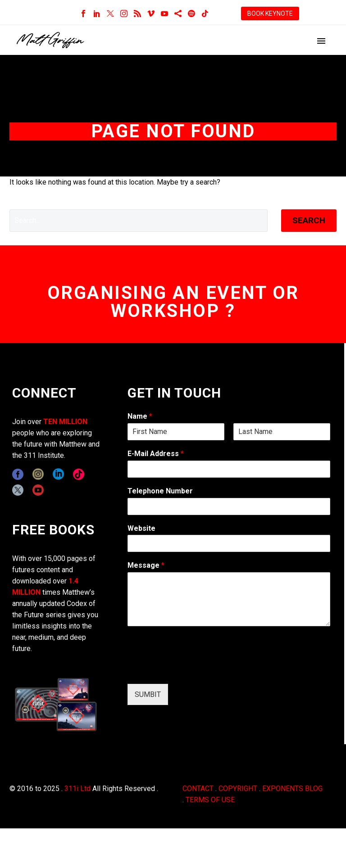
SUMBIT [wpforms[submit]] (148, 694)
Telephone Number (160, 491)
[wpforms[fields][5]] (229, 543)
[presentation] (196, 669)
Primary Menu (321, 41)
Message (146, 565)
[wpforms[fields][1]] (229, 469)
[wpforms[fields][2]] (229, 599)
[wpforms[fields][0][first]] (176, 432)
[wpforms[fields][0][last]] (282, 432)
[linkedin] (58, 474)
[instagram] (38, 474)
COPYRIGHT (238, 789)
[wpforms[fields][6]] (229, 506)
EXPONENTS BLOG (292, 789)
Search (309, 220)
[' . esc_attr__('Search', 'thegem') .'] (139, 221)
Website (141, 528)
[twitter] (18, 490)
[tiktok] (79, 474)
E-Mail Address (156, 454)
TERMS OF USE (210, 800)
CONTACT (198, 789)
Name (140, 416)
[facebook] (18, 474)
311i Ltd (77, 789)
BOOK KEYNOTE (270, 14)
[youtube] (38, 490)
